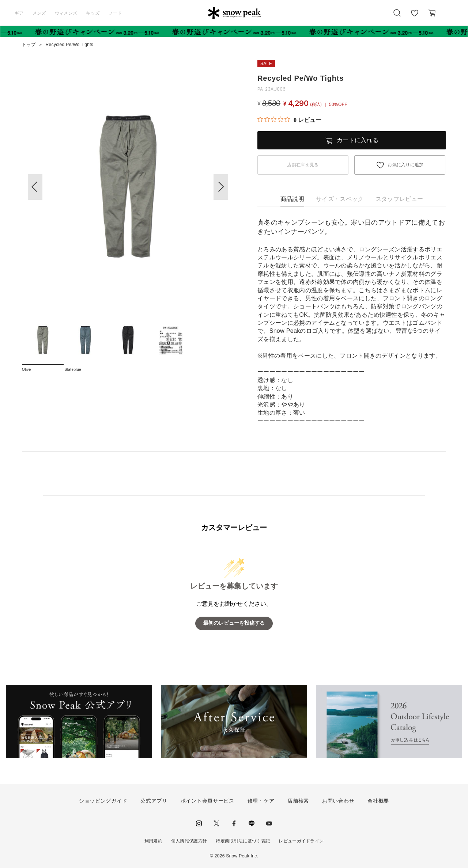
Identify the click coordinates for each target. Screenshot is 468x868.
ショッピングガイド (103, 801)
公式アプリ (154, 801)
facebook (234, 823)
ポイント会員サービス (207, 801)
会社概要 (378, 801)
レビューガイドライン (301, 841)
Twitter (216, 823)
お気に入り (414, 17)
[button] (221, 187)
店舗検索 (298, 801)
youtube (269, 823)
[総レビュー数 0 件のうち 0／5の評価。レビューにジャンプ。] (289, 120)
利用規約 (153, 841)
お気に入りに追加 (406, 165)
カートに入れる (358, 140)
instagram (199, 823)
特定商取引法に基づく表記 (243, 841)
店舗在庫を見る (303, 165)
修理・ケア (261, 801)
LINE (252, 823)
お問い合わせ (338, 801)
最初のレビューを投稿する (234, 623)
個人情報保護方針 (189, 841)
